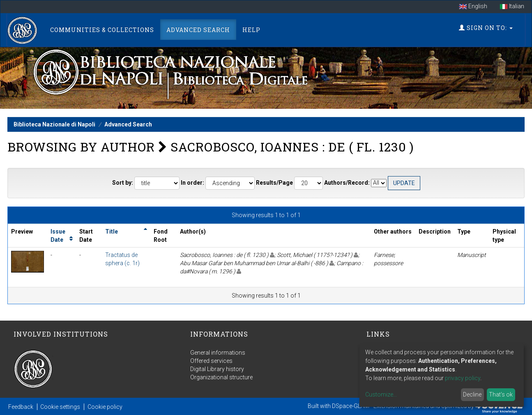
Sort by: (123, 183)
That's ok (501, 394)
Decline (472, 394)
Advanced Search (198, 30)
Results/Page (274, 183)
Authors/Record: (347, 183)
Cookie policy (105, 407)
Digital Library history (217, 369)
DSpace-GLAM (351, 406)
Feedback (21, 407)
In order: (192, 183)
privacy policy (463, 378)
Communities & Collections (102, 30)
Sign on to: (486, 28)
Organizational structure (221, 377)
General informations (218, 353)
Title (112, 232)
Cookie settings (60, 407)
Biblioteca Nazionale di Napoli (54, 124)
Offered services (211, 361)
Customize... (381, 394)
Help (251, 30)
